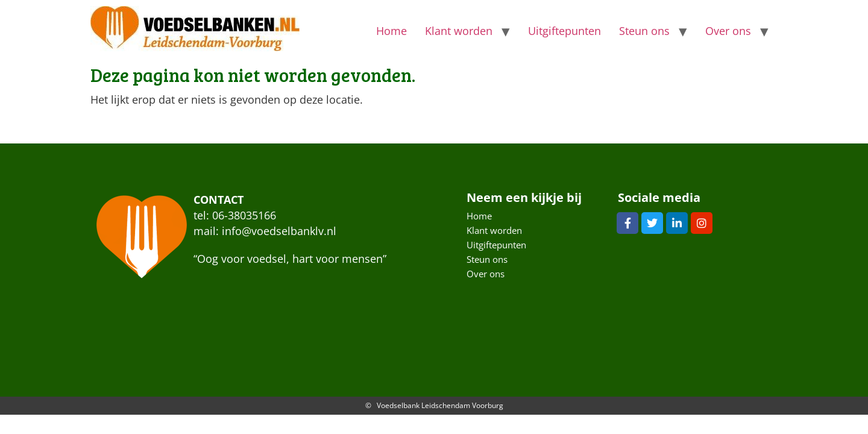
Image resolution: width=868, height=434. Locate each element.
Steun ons (644, 31)
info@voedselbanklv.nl (279, 231)
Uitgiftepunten (565, 31)
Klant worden (459, 31)
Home (392, 31)
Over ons (728, 31)
